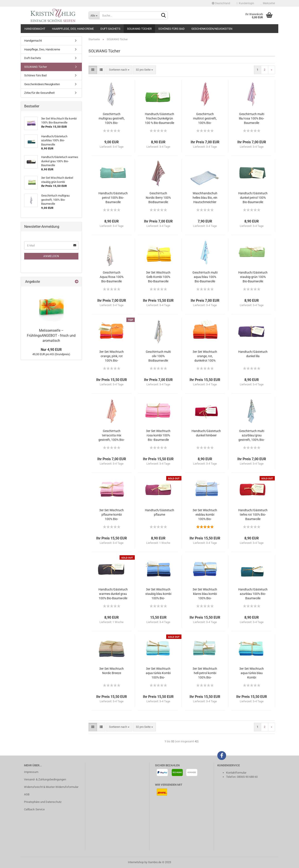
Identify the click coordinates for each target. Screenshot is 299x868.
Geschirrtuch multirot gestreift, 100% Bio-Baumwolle (205, 119)
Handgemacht (35, 29)
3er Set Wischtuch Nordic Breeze (112, 671)
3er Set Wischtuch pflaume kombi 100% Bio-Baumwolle (112, 515)
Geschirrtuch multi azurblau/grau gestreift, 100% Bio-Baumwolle (252, 436)
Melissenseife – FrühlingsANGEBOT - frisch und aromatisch (51, 336)
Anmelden (51, 256)
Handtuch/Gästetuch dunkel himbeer (206, 433)
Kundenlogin (245, 3)
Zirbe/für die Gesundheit (39, 93)
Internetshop (136, 862)
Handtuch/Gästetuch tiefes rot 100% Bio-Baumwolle (253, 515)
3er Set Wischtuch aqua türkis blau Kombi (252, 673)
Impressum (31, 772)
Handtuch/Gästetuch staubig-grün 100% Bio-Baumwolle (253, 277)
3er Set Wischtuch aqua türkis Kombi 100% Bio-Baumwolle (158, 673)
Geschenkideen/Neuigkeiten (212, 29)
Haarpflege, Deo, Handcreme (73, 29)
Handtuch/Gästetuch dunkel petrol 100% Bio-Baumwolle (253, 198)
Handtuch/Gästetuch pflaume (160, 512)
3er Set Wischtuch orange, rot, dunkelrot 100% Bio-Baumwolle (205, 356)
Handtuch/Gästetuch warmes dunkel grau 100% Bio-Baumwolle (113, 594)
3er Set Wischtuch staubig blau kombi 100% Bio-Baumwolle (158, 594)
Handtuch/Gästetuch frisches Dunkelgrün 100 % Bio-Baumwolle (160, 118)
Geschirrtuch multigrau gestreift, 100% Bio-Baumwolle (112, 119)
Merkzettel (268, 3)
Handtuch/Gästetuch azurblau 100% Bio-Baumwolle (253, 594)
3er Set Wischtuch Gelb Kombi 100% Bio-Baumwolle (158, 277)
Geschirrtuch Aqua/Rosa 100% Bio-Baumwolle (112, 277)
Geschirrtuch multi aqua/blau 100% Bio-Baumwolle (205, 277)
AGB (27, 794)
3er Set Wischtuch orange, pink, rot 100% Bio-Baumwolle (112, 356)
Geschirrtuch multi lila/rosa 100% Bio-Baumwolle (252, 118)
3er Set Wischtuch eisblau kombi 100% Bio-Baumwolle (205, 515)
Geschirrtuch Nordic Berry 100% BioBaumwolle (158, 198)
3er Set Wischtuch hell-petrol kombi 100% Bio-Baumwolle (205, 673)
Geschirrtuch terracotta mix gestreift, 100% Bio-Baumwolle (112, 436)
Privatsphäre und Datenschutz (43, 802)
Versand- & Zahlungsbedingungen (45, 779)
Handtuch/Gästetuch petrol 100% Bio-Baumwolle (113, 198)
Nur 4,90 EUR (51, 350)
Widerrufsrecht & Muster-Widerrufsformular (51, 787)
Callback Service (34, 809)
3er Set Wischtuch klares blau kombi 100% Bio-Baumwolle (205, 594)
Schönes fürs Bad (172, 29)
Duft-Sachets (110, 29)
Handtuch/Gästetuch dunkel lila (253, 354)
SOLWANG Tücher (139, 29)
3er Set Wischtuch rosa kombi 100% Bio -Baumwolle (158, 435)
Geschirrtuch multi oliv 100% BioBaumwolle (158, 356)
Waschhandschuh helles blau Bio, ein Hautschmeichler (205, 198)
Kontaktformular (236, 773)
